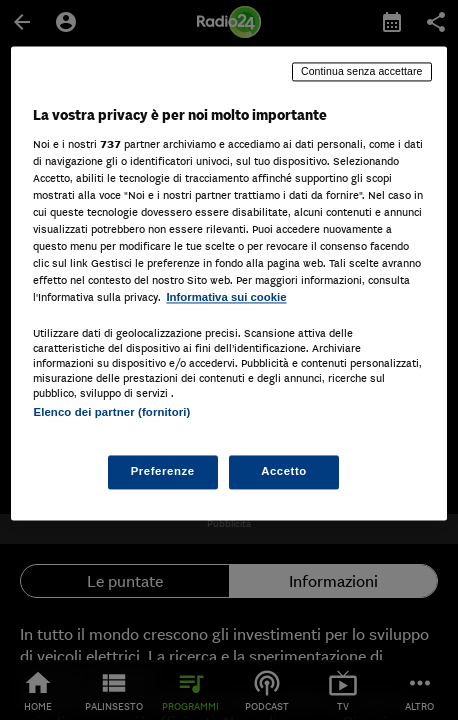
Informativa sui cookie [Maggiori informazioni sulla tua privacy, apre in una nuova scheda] (226, 298)
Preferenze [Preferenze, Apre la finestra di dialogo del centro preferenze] (163, 471)
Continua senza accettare (362, 71)
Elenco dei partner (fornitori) (111, 413)
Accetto (284, 471)
